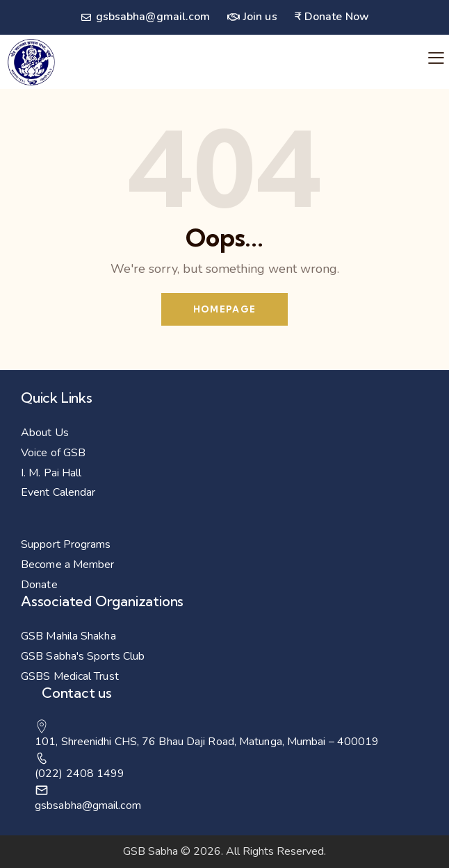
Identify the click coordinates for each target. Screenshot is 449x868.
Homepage (224, 309)
